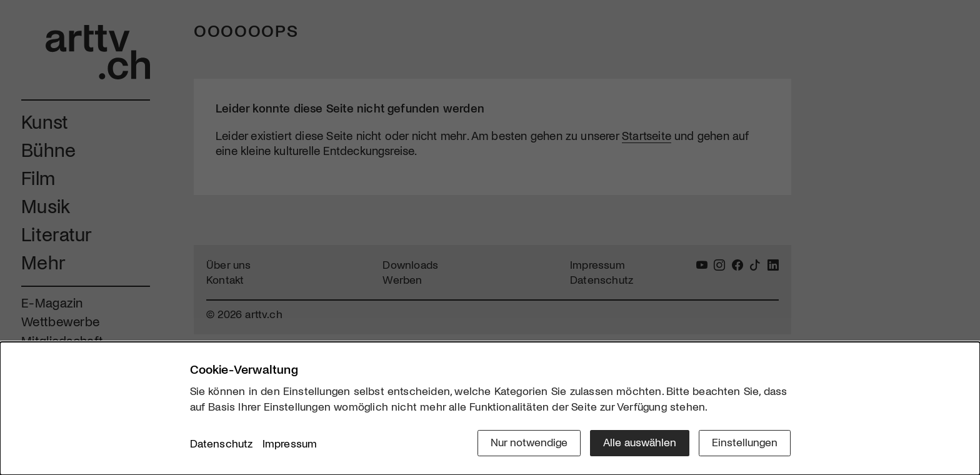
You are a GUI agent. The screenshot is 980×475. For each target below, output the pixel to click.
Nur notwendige (529, 442)
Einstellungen (745, 442)
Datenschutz (222, 443)
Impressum (290, 443)
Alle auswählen (640, 442)
